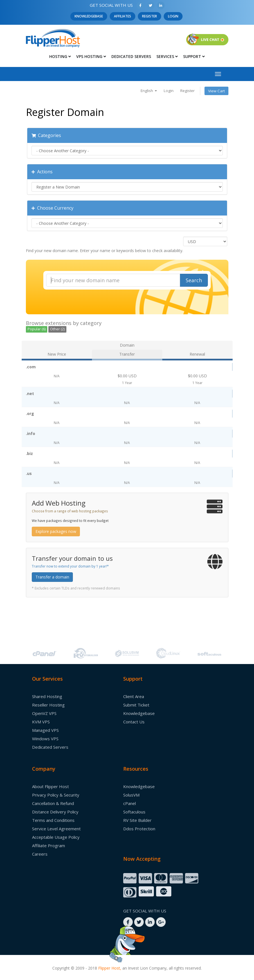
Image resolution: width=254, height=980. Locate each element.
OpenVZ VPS (44, 713)
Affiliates (122, 16)
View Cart (216, 91)
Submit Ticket (136, 705)
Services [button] (167, 56)
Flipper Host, (110, 968)
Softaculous (134, 812)
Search (194, 280)
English (149, 91)
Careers (40, 854)
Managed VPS (45, 730)
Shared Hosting (47, 696)
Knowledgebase (89, 16)
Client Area (134, 696)
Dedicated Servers (131, 56)
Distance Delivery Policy (55, 812)
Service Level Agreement (56, 829)
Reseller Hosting (48, 705)
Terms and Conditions (53, 820)
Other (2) (57, 329)
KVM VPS (41, 722)
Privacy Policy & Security (56, 795)
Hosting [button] (60, 56)
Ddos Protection (139, 829)
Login (173, 16)
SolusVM (131, 795)
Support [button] (194, 56)
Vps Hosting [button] (91, 56)
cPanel (130, 803)
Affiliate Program (49, 846)
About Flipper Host (50, 786)
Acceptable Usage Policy (56, 837)
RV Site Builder (137, 820)
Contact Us (134, 722)
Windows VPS (45, 739)
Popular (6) (37, 329)
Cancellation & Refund (53, 803)
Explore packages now (56, 531)
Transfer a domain (52, 577)
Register (150, 16)
